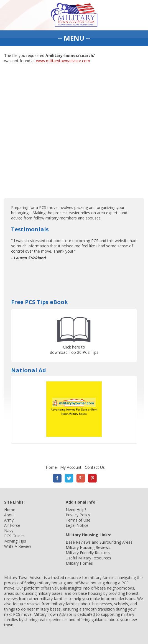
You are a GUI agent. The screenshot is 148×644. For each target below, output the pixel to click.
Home (51, 467)
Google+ (81, 478)
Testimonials (30, 229)
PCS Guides (14, 536)
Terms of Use (78, 520)
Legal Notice (77, 525)
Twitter (69, 478)
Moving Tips (15, 541)
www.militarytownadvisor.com (63, 61)
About (10, 515)
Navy (9, 531)
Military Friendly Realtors (88, 553)
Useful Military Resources (88, 558)
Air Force (12, 525)
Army (9, 520)
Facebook (57, 478)
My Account (71, 467)
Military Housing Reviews (88, 547)
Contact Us (95, 467)
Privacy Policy (78, 515)
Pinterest (92, 478)
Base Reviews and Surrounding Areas (99, 542)
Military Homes (79, 563)
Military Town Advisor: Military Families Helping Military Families (74, 15)
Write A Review (18, 546)
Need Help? (76, 510)
